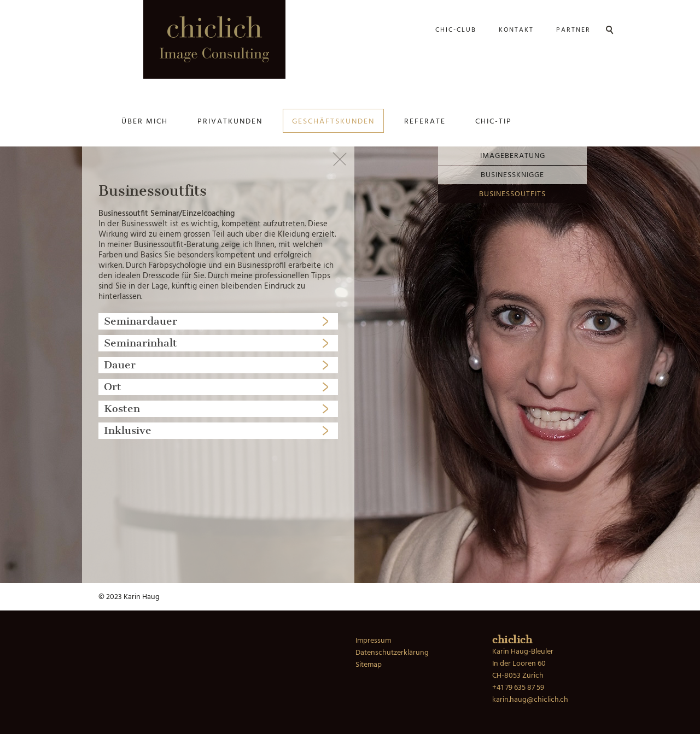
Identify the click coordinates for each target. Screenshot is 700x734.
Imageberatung (513, 156)
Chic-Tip (494, 122)
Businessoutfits (512, 194)
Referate (425, 122)
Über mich (145, 122)
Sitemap (369, 665)
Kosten (122, 409)
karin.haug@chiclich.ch (530, 700)
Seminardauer (141, 321)
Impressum (373, 641)
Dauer (120, 365)
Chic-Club (456, 30)
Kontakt (516, 30)
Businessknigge (512, 175)
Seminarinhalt (141, 343)
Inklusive (128, 430)
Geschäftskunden (333, 122)
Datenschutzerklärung (392, 653)
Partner (573, 30)
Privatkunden (230, 122)
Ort (113, 387)
